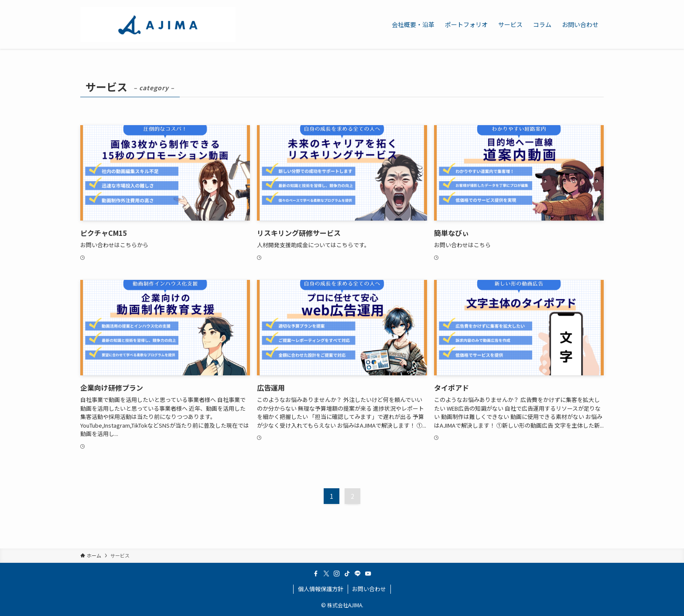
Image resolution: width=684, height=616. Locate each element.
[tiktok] (347, 574)
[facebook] (316, 574)
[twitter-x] (326, 574)
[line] (358, 574)
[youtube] (368, 574)
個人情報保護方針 (321, 589)
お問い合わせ (369, 589)
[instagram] (337, 574)
